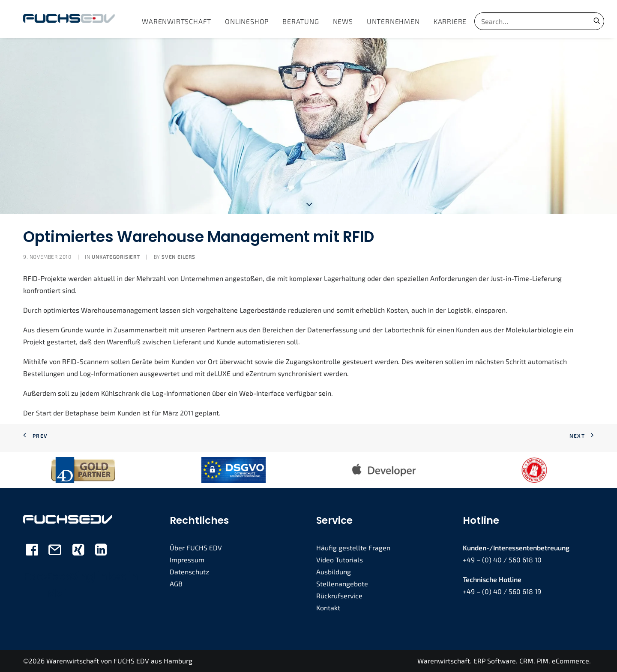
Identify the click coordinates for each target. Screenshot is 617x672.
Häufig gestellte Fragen (353, 548)
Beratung (301, 21)
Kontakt (328, 608)
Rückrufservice (339, 596)
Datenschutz (189, 572)
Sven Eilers (178, 257)
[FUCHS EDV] (69, 19)
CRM (526, 661)
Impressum (187, 560)
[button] (597, 21)
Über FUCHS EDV (196, 548)
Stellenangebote (342, 584)
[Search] (528, 21)
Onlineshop (247, 21)
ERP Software (495, 661)
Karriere (450, 21)
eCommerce (571, 661)
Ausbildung (334, 572)
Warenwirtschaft (177, 21)
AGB (176, 584)
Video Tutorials (340, 560)
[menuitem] (177, 21)
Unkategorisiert (116, 257)
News (343, 21)
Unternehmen (393, 21)
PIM (543, 661)
